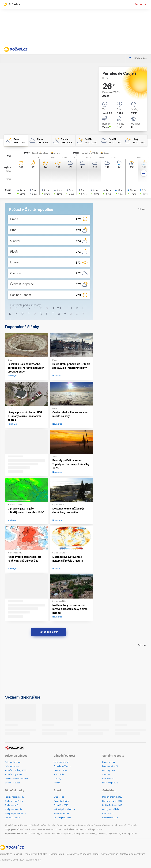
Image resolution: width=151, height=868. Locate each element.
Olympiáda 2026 (61, 805)
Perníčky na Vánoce (62, 766)
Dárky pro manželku (14, 801)
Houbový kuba (109, 770)
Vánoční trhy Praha (13, 775)
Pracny (57, 783)
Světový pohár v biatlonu (64, 809)
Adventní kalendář (13, 762)
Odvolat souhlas (110, 854)
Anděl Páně (30, 829)
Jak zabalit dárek (13, 818)
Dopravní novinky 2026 (112, 801)
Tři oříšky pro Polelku (94, 829)
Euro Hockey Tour (61, 814)
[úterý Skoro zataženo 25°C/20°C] (135, 141)
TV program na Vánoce (67, 825)
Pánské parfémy (129, 834)
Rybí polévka (108, 779)
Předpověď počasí (38, 825)
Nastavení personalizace (133, 854)
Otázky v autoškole (111, 809)
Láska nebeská (43, 829)
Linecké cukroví (60, 770)
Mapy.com (25, 825)
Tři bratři (21, 829)
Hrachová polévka (110, 783)
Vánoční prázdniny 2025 (16, 770)
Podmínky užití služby (36, 854)
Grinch (54, 829)
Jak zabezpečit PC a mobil (126, 825)
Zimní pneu (79, 834)
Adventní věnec (12, 766)
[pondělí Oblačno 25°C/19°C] (111, 141)
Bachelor (51, 825)
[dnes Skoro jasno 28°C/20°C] (16, 141)
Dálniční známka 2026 (112, 797)
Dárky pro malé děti (14, 809)
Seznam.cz (140, 4)
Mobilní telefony (32, 834)
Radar (96, 854)
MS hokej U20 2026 (62, 818)
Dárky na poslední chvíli (15, 814)
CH (59, 308)
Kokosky (57, 779)
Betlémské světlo (13, 783)
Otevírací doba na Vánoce (16, 779)
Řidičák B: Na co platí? (112, 805)
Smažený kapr (109, 762)
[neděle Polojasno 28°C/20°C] (87, 141)
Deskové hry (91, 834)
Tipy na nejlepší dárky (15, 797)
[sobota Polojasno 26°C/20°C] (64, 141)
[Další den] (144, 173)
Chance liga (59, 797)
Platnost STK (108, 814)
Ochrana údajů (56, 854)
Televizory (102, 834)
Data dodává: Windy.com (78, 854)
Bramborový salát (110, 766)
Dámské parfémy (65, 834)
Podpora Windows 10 (103, 825)
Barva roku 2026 (85, 825)
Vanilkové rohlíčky (62, 762)
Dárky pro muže (12, 805)
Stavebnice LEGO (48, 834)
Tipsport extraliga (61, 801)
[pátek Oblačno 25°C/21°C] (40, 141)
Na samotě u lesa (66, 829)
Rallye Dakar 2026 (110, 818)
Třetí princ (79, 829)
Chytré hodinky (114, 834)
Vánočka (106, 775)
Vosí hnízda (59, 775)
